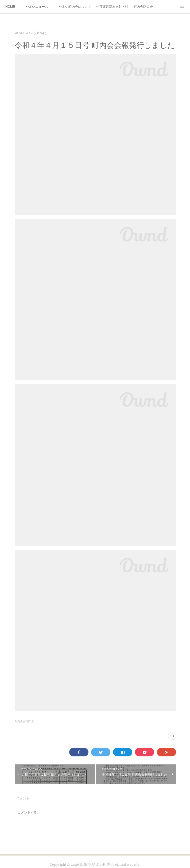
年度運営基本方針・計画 (112, 7)
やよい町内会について (75, 7)
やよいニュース (37, 7)
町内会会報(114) (24, 721)
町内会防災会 (143, 7)
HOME (10, 7)
